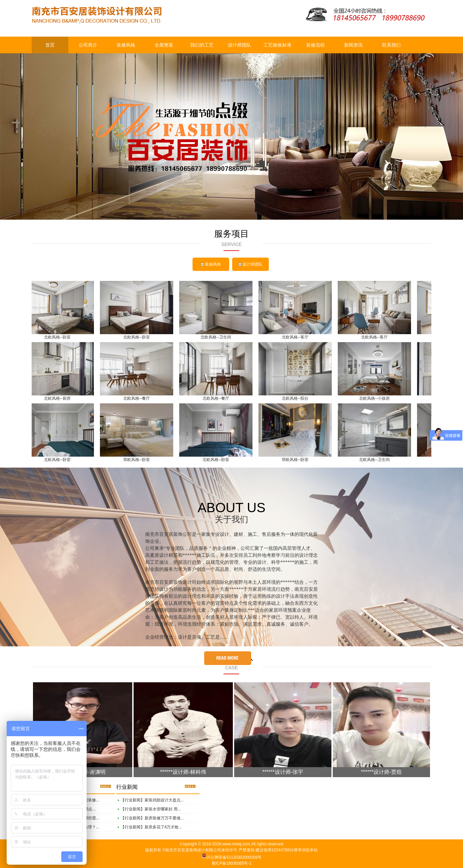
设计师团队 (239, 45)
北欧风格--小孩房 (376, 398)
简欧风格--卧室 (138, 460)
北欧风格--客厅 (296, 337)
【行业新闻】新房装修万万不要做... (152, 818)
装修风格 (126, 45)
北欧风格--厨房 (59, 398)
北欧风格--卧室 (59, 337)
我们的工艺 (202, 45)
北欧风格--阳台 (296, 398)
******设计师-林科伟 (183, 772)
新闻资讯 (353, 45)
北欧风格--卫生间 (217, 337)
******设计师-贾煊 (382, 772)
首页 (50, 45)
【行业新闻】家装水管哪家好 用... (151, 809)
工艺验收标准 (277, 45)
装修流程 (315, 45)
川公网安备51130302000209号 (234, 857)
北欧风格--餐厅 (138, 398)
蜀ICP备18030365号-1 (231, 863)
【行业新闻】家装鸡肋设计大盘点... (152, 800)
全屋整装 (164, 45)
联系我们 (391, 45)
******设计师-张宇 (283, 772)
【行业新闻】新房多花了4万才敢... (151, 827)
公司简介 (88, 45)
